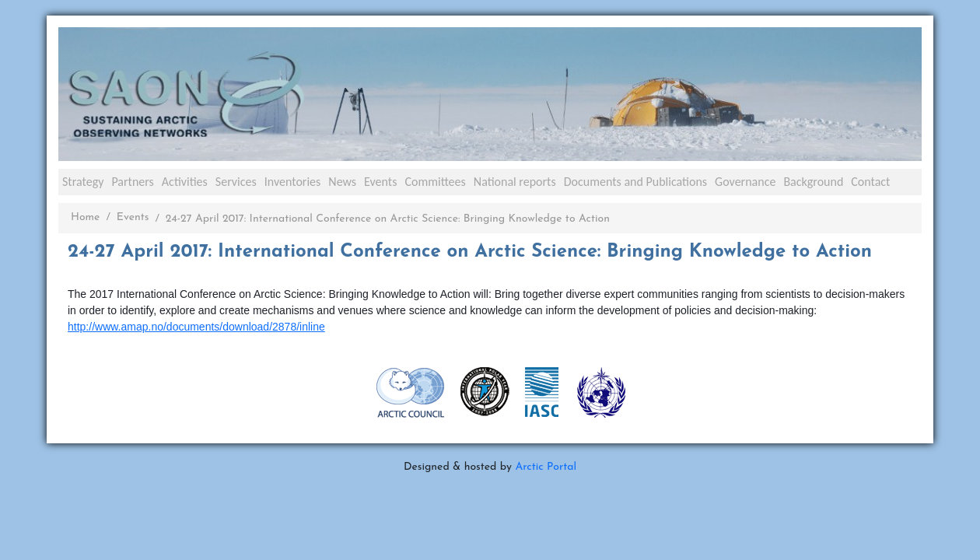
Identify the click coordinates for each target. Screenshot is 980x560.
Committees (435, 182)
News (342, 182)
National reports (515, 182)
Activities (185, 182)
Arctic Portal (546, 467)
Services (236, 182)
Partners (132, 182)
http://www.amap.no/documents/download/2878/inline (196, 327)
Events (380, 182)
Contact (870, 182)
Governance (745, 182)
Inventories (293, 182)
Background (813, 182)
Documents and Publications (635, 182)
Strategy (83, 182)
